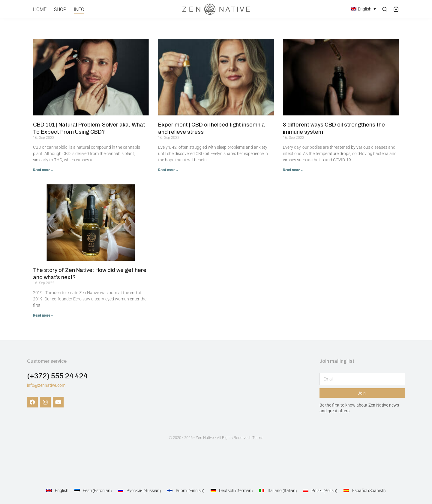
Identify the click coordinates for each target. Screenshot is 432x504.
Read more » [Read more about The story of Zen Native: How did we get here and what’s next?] (43, 315)
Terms (258, 438)
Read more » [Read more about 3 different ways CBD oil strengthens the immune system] (293, 170)
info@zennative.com (46, 385)
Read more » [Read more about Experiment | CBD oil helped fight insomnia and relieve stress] (168, 170)
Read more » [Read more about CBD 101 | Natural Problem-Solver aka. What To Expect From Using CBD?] (43, 170)
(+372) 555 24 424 (57, 376)
